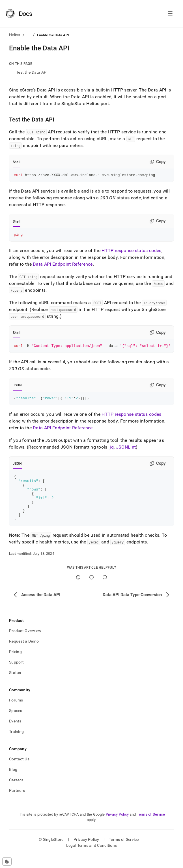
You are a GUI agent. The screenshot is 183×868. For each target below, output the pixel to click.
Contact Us (19, 772)
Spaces (16, 723)
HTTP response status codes (131, 252)
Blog (13, 782)
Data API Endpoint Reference (63, 266)
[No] (91, 590)
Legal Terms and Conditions (91, 858)
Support (16, 675)
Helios (15, 35)
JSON (17, 388)
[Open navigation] (170, 14)
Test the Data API (32, 72)
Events (15, 734)
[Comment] (105, 590)
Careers (16, 793)
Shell (17, 162)
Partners (17, 803)
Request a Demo (24, 654)
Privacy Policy (117, 827)
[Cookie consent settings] (7, 861)
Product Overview (25, 643)
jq (112, 450)
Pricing (15, 664)
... (29, 35)
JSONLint (126, 450)
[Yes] (78, 590)
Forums (16, 713)
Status (15, 685)
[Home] (19, 14)
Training (16, 744)
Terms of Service (151, 827)
